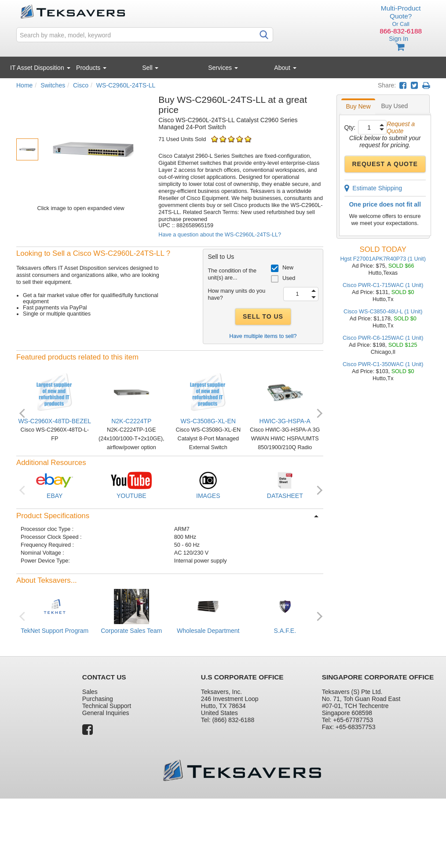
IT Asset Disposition (40, 68)
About (285, 68)
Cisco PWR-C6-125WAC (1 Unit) (383, 338)
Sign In (398, 39)
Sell (150, 68)
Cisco (81, 85)
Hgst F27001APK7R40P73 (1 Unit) (383, 259)
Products (91, 68)
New (288, 268)
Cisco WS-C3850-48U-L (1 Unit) (383, 312)
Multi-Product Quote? (401, 12)
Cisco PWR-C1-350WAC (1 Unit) (383, 364)
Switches (53, 85)
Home (24, 85)
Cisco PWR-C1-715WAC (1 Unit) (383, 285)
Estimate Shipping (373, 188)
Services (223, 68)
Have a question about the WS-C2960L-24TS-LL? (220, 235)
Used (289, 278)
